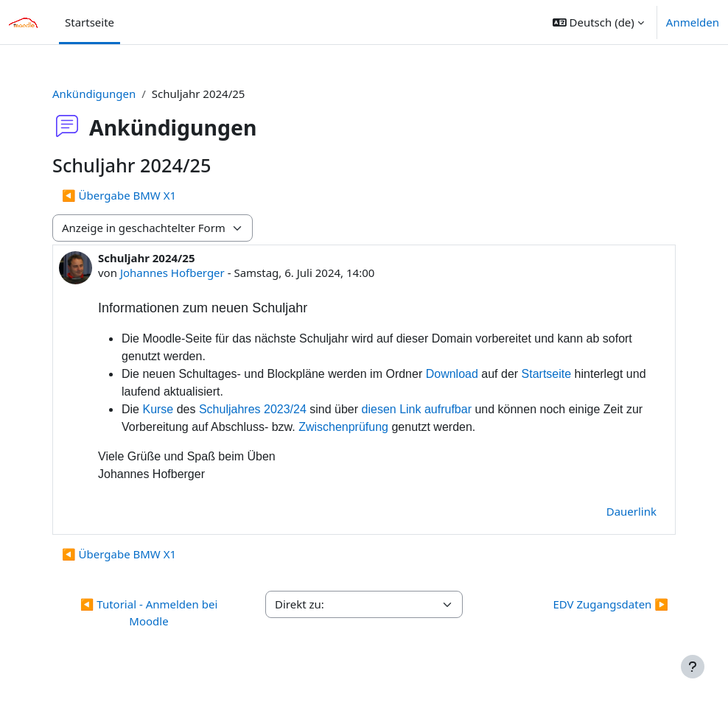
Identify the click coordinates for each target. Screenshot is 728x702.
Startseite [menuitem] (90, 22)
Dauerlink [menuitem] (631, 511)
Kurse (158, 409)
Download (452, 374)
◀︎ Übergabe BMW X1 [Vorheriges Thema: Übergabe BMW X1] (119, 195)
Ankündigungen (94, 94)
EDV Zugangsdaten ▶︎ (610, 604)
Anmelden (693, 22)
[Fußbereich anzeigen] (693, 667)
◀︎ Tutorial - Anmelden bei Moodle (149, 613)
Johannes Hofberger (172, 273)
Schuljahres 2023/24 (253, 409)
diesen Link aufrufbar (417, 409)
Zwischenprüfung (343, 427)
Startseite (547, 374)
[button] (598, 22)
